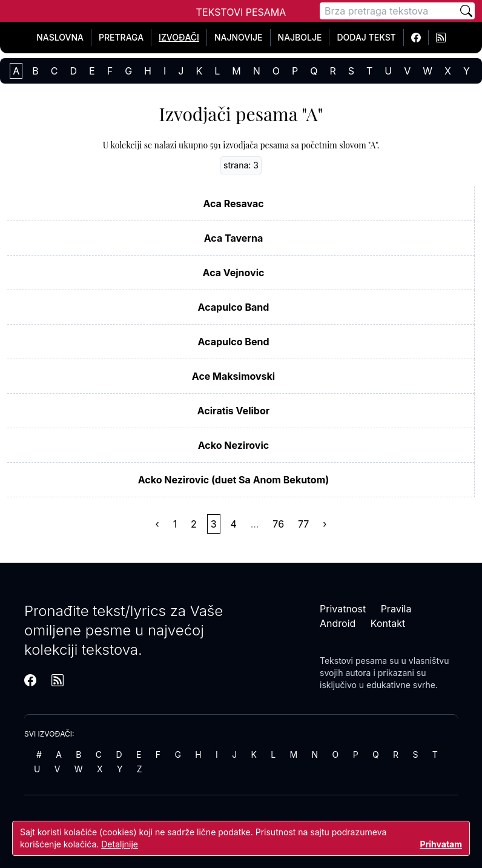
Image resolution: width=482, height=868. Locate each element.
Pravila (396, 609)
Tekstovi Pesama (241, 12)
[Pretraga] (389, 11)
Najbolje (300, 37)
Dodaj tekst (366, 37)
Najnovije (239, 37)
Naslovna (60, 37)
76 (278, 524)
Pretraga (121, 37)
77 (303, 524)
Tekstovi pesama (353, 661)
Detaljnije (120, 844)
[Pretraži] (466, 11)
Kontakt (388, 623)
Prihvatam (441, 844)
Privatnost (343, 609)
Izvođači (179, 37)
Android (338, 623)
